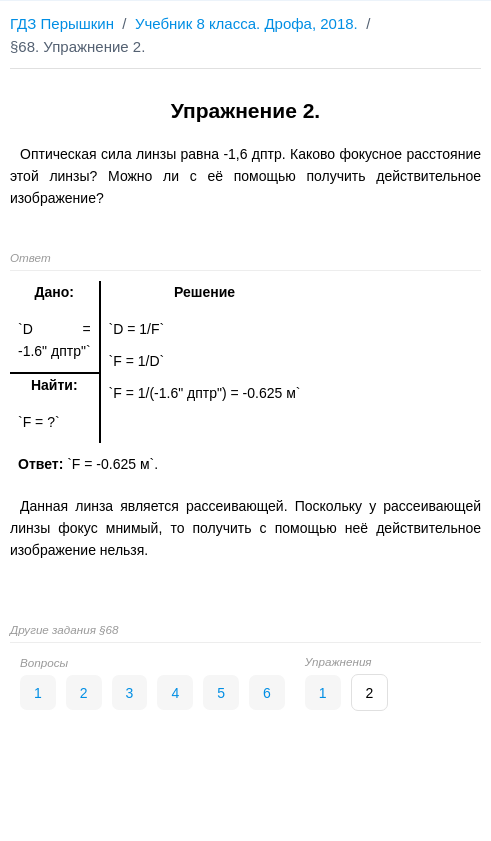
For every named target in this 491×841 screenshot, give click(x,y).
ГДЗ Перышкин (62, 23)
